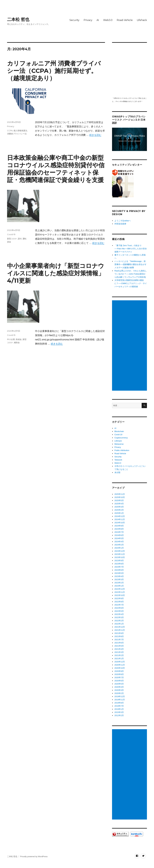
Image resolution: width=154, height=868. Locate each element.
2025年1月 (119, 513)
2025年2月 (119, 510)
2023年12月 (120, 551)
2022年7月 (119, 605)
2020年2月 (119, 693)
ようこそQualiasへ (123, 221)
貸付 (20, 239)
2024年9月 (119, 526)
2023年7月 (119, 567)
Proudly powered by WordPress (34, 856)
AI (98, 20)
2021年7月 (119, 640)
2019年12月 (120, 696)
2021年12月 (120, 627)
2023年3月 (119, 579)
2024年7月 (119, 532)
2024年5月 (119, 538)
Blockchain (119, 431)
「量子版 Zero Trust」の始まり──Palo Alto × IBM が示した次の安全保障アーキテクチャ (131, 249)
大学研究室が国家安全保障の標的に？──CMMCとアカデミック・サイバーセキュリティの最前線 (131, 283)
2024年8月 (119, 529)
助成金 (19, 339)
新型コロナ (12, 239)
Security (74, 20)
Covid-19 (11, 234)
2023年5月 (119, 573)
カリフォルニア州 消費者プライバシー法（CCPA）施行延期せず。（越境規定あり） (54, 71)
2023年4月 (119, 576)
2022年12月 (120, 589)
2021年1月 (119, 659)
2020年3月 (119, 690)
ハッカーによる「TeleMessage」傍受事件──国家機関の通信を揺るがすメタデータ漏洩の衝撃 (130, 264)
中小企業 (11, 339)
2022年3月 (119, 617)
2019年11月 (120, 700)
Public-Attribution (122, 450)
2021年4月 (119, 649)
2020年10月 (120, 668)
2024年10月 (120, 523)
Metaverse (119, 444)
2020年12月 (120, 662)
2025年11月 (120, 494)
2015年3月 (119, 712)
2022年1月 (119, 624)
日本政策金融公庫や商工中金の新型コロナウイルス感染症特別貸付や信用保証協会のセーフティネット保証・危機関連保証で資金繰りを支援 (56, 169)
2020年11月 (120, 665)
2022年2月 (119, 621)
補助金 (17, 342)
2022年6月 (119, 608)
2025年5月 (119, 500)
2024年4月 (119, 542)
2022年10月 (120, 595)
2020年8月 (119, 674)
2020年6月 (119, 681)
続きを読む (95, 135)
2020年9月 (119, 671)
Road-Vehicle (125, 20)
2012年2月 (119, 715)
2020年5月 (119, 684)
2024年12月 (120, 516)
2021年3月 (119, 652)
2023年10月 (120, 557)
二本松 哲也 (18, 19)
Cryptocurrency (121, 438)
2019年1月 (119, 709)
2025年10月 (120, 497)
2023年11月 (120, 554)
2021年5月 (119, 646)
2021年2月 (119, 655)
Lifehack (142, 20)
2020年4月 (119, 687)
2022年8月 (119, 602)
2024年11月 (120, 519)
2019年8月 (119, 703)
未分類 (117, 472)
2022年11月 (120, 592)
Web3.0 (108, 20)
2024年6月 (119, 535)
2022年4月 (119, 614)
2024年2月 (119, 545)
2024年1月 (119, 548)
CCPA (10, 131)
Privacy (88, 20)
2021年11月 (120, 630)
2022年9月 (119, 598)
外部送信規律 (120, 224)
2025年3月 (119, 507)
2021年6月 (119, 643)
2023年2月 (119, 583)
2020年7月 (119, 677)
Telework (118, 460)
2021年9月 (119, 633)
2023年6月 (119, 570)
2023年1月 (119, 586)
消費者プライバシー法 (17, 134)
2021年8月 (119, 636)
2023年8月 (119, 564)
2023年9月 (119, 561)
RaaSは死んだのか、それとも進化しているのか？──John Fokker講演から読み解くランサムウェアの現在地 (131, 274)
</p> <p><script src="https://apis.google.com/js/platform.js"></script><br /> (130, 70)
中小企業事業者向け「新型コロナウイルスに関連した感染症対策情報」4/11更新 (56, 273)
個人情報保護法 (20, 131)
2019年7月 (119, 706)
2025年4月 (119, 504)
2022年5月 (119, 611)
